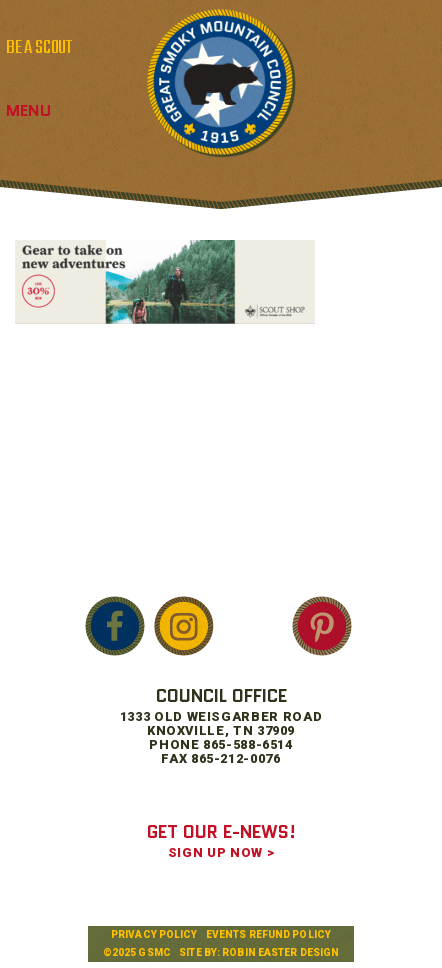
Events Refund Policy (268, 934)
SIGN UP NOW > (221, 852)
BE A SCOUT (39, 48)
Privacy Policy (154, 934)
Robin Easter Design (280, 952)
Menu (28, 110)
